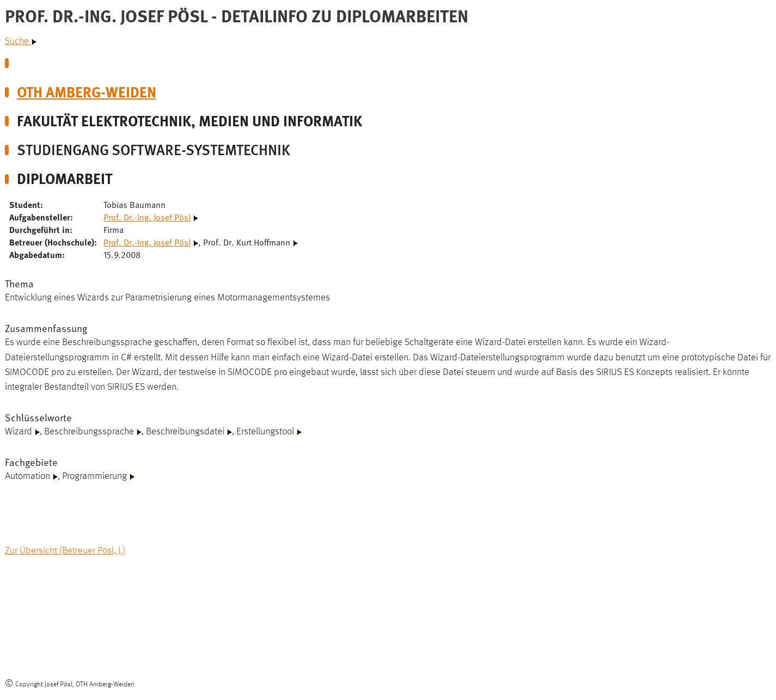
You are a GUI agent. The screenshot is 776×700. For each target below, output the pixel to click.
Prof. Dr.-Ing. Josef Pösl (147, 217)
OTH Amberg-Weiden (87, 91)
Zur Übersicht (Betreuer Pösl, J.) (65, 551)
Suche (21, 41)
